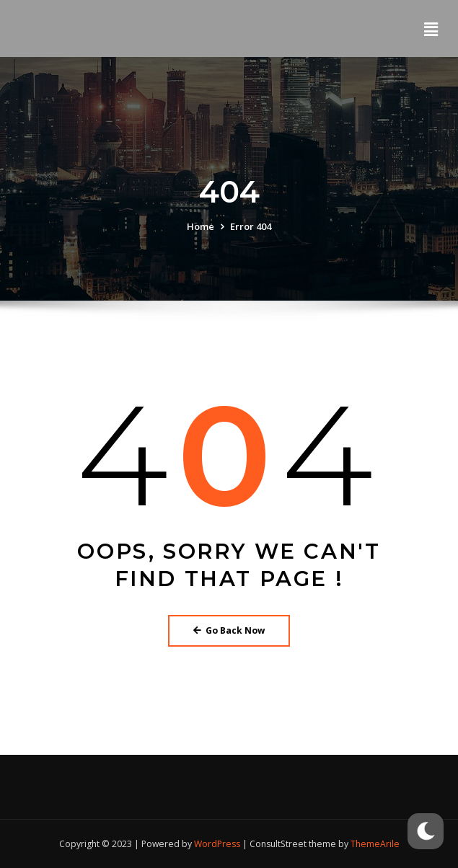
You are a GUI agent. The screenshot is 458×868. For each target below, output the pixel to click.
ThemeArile (375, 844)
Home (201, 226)
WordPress (217, 844)
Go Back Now (229, 630)
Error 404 (251, 226)
